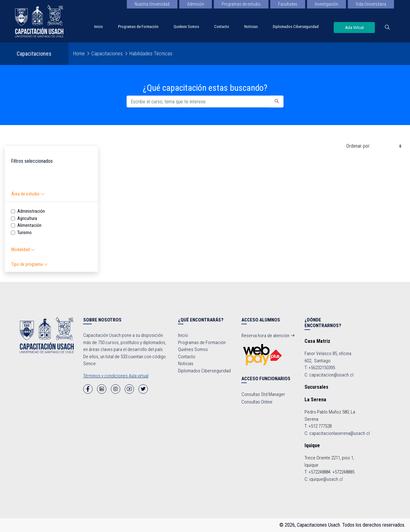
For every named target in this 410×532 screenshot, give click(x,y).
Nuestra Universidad (152, 4)
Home (79, 54)
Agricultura (27, 218)
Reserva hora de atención (268, 336)
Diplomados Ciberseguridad (296, 27)
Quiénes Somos (186, 27)
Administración (31, 211)
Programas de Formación (138, 27)
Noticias (251, 27)
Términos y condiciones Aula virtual (116, 376)
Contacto (222, 27)
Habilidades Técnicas (151, 54)
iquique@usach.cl (326, 479)
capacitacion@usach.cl (331, 375)
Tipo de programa (30, 264)
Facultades (288, 4)
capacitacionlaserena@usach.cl (340, 433)
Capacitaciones (107, 54)
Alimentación (29, 225)
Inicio (99, 27)
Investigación (326, 4)
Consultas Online (257, 402)
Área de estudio (28, 194)
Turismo (24, 233)
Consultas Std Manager (263, 394)
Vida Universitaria (371, 4)
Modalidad (23, 250)
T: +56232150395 (320, 368)
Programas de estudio (241, 4)
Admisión (196, 4)
